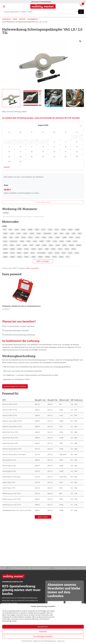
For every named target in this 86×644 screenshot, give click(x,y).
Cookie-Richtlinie (27, 641)
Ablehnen (43, 632)
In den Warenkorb (43, 202)
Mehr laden (43, 517)
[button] (80, 41)
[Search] (81, 12)
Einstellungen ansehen (43, 636)
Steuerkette (35, 268)
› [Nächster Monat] (81, 126)
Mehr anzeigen (43, 261)
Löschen (7, 167)
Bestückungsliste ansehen (15, 386)
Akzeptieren (43, 627)
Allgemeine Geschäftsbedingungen (45, 641)
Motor (28, 268)
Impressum (61, 641)
